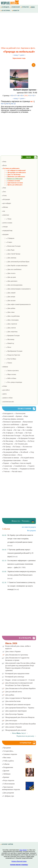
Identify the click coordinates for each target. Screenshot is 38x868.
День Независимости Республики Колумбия (21, 724)
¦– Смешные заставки (11, 181)
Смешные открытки (9, 754)
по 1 (32, 101)
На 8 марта (19, 433)
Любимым (21, 427)
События (6, 764)
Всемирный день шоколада (15, 677)
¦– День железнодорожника (12, 285)
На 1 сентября (27, 430)
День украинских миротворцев (16, 711)
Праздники (6, 748)
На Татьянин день (21, 444)
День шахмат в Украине (14, 727)
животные (5, 215)
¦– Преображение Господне (12, 351)
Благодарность (8, 413)
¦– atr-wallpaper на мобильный (14, 170)
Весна (4, 165)
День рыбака (10, 695)
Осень (4, 196)
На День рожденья (10, 438)
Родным (6, 463)
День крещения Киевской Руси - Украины (20, 708)
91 (30, 96)
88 (19, 96)
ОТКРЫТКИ (25, 7)
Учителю (6, 471)
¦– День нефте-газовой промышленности (16, 304)
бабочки (5, 207)
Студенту (31, 466)
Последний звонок (28, 458)
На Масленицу (8, 441)
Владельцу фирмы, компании (13, 419)
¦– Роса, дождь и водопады (12, 382)
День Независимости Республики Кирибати (20, 688)
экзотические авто (8, 402)
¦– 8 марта (7, 242)
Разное (25, 460)
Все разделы (32, 531)
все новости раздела (29, 527)
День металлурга (11, 720)
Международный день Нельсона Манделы (20, 717)
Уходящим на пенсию (27, 469)
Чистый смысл (17, 471)
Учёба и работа (8, 761)
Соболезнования (8, 784)
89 (22, 96)
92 (33, 96)
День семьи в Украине (13, 651)
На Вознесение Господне (12, 436)
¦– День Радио (8, 250)
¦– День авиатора (9, 258)
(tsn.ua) (10, 546)
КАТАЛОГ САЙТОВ (7, 844)
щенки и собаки (7, 398)
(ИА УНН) (22, 567)
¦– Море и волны (9, 374)
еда (3, 211)
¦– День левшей (9, 293)
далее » (23, 55)
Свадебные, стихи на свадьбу (21, 463)
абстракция (6, 199)
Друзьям (25, 424)
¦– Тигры (7, 219)
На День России (28, 436)
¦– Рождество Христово (11, 355)
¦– (12, 179)
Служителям (8, 466)
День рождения (8, 793)
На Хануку (17, 447)
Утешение (14, 469)
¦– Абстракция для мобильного (14, 173)
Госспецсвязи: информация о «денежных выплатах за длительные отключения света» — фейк (21, 564)
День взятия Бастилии (13, 701)
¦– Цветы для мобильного (12, 185)
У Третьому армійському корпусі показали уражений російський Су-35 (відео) (20, 553)
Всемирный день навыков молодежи (18, 705)
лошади (5, 227)
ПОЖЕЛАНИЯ (15, 7)
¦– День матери (8, 297)
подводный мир (7, 231)
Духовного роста (9, 427)
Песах (20, 455)
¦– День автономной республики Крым (16, 262)
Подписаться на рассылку (26, 736)
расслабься (6, 390)
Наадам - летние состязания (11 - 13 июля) (20, 680)
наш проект (23, 850)
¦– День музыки (9, 301)
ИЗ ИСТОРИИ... (6, 11)
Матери (29, 427)
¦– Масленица (8, 339)
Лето (4, 192)
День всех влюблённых (11, 424)
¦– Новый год (8, 343)
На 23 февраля (8, 433)
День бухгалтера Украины (14, 714)
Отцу (32, 452)
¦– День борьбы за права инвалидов (15, 266)
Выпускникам (28, 422)
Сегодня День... (8, 751)
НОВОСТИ (16, 11)
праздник (5, 234)
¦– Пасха (6, 347)
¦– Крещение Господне (11, 336)
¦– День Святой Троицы (11, 254)
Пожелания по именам (11, 458)
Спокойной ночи (20, 466)
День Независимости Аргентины (17, 655)
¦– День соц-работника (11, 316)
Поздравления (7, 767)
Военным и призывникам (12, 422)
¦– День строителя (9, 324)
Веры (26, 416)
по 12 (13, 104)
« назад (15, 55)
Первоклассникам (9, 455)
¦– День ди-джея (9, 277)
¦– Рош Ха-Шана (9, 359)
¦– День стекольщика (10, 320)
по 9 (8, 104)
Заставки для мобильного (11, 168)
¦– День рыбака (9, 308)
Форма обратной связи (19, 861)
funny (4, 162)
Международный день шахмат (16, 730)
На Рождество (8, 444)
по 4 (3, 104)
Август (24, 733)
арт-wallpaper (6, 203)
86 (12, 96)
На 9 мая (28, 433)
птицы (4, 386)
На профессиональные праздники (15, 449)
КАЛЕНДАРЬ (5, 7)
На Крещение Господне (26, 438)
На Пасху (31, 441)
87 (15, 96)
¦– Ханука (7, 363)
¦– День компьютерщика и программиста (16, 289)
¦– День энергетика (10, 332)
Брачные (19, 416)
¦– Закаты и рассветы (10, 371)
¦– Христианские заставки (12, 183)
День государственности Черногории (18, 698)
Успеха (6, 469)
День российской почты (14, 692)
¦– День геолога (9, 273)
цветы (4, 394)
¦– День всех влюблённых (12, 269)
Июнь (14, 733)
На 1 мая (17, 430)
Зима (4, 188)
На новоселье (27, 447)
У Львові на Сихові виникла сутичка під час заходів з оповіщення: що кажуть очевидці (21, 586)
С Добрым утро (8, 796)
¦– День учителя (9, 328)
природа (5, 367)
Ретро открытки (8, 780)
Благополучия (21, 413)
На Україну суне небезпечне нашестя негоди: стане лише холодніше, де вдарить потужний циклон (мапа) (20, 539)
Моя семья (6, 758)
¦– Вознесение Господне (11, 246)
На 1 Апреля (8, 430)
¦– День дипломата (10, 281)
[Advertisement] (19, 30)
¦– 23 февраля (8, 238)
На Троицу (7, 447)
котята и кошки (7, 223)
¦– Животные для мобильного (13, 177)
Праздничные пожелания (12, 460)
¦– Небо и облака (9, 378)
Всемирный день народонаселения (17, 673)
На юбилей (24, 452)
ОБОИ (32, 7)
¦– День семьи (8, 312)
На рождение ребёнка (11, 452)
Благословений (9, 416)
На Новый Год (21, 441)
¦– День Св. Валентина (11, 175)
